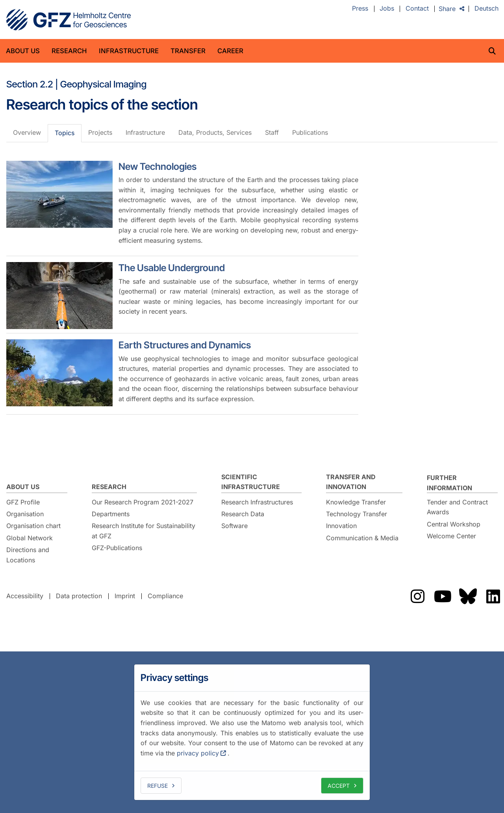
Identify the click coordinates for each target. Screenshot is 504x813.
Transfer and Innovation (351, 482)
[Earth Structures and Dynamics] (59, 373)
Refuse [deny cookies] (157, 786)
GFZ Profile (23, 502)
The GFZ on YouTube (443, 596)
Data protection (79, 596)
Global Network (30, 538)
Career (230, 51)
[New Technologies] (59, 194)
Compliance (165, 596)
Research (69, 51)
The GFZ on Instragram (417, 596)
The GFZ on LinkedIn (493, 596)
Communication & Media (362, 538)
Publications (310, 132)
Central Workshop (454, 524)
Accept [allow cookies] (339, 786)
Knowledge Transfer (356, 502)
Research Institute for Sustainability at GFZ (144, 531)
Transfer (188, 51)
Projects (100, 132)
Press (360, 9)
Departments (111, 514)
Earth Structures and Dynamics (185, 345)
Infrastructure (129, 51)
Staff (272, 132)
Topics (65, 133)
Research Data (243, 514)
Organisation (25, 514)
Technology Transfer (357, 514)
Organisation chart (33, 526)
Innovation (341, 526)
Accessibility (25, 596)
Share (447, 9)
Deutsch (486, 9)
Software (234, 526)
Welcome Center (451, 536)
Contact (417, 9)
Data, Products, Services (215, 132)
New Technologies (157, 167)
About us (23, 51)
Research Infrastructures (257, 502)
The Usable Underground (172, 268)
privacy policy (198, 753)
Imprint (125, 596)
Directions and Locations (28, 555)
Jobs (387, 9)
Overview (27, 132)
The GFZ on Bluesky (468, 596)
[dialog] (252, 732)
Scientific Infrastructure (251, 482)
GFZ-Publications (117, 548)
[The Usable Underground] (59, 296)
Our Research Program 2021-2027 (143, 502)
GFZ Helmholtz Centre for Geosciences (69, 20)
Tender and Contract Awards (457, 507)
